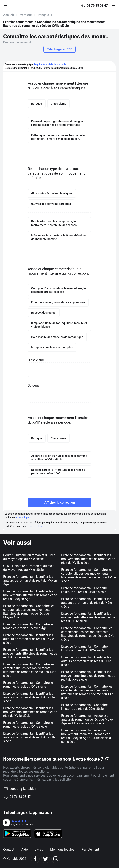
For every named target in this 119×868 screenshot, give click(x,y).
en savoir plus (23, 517)
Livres (39, 849)
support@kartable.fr (24, 789)
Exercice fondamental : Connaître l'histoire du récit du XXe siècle (84, 707)
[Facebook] (35, 859)
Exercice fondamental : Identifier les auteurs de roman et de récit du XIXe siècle (87, 603)
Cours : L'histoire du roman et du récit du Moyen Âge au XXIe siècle (29, 557)
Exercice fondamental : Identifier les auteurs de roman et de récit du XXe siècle (86, 661)
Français (43, 15)
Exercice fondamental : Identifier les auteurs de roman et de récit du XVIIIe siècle (29, 737)
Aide (24, 849)
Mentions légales (62, 849)
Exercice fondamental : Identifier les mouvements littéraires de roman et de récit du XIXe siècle (88, 617)
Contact (9, 849)
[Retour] (7, 5)
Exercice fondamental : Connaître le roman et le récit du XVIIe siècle (28, 725)
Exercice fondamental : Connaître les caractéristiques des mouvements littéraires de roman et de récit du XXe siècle (87, 692)
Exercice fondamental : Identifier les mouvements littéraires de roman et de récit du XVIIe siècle (30, 712)
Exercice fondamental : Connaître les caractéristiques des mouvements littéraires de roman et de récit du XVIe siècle (30, 670)
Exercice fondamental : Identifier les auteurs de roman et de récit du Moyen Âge (30, 580)
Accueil (8, 15)
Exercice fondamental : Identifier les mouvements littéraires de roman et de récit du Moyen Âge (30, 595)
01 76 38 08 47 (97, 6)
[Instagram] (56, 859)
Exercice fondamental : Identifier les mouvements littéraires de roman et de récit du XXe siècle (88, 676)
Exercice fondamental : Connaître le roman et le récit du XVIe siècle (28, 685)
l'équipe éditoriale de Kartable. (50, 64)
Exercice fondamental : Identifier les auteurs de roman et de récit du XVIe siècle (29, 639)
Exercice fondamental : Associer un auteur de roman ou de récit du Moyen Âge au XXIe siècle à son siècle (88, 719)
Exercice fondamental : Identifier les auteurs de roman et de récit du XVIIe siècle (29, 697)
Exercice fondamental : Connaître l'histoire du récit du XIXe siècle (84, 648)
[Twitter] (46, 859)
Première (25, 15)
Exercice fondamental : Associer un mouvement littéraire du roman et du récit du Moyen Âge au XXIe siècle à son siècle (87, 736)
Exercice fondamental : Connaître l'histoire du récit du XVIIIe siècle (84, 590)
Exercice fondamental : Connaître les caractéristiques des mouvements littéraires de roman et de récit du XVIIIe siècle (89, 575)
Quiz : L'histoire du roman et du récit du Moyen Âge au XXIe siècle (28, 568)
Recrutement (90, 849)
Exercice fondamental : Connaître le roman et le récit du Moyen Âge (28, 626)
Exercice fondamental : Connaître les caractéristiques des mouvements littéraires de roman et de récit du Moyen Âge (29, 612)
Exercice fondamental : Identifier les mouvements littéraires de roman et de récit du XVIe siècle (30, 653)
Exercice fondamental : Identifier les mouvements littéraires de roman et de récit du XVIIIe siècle (88, 559)
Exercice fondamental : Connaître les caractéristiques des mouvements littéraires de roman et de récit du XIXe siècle (88, 634)
